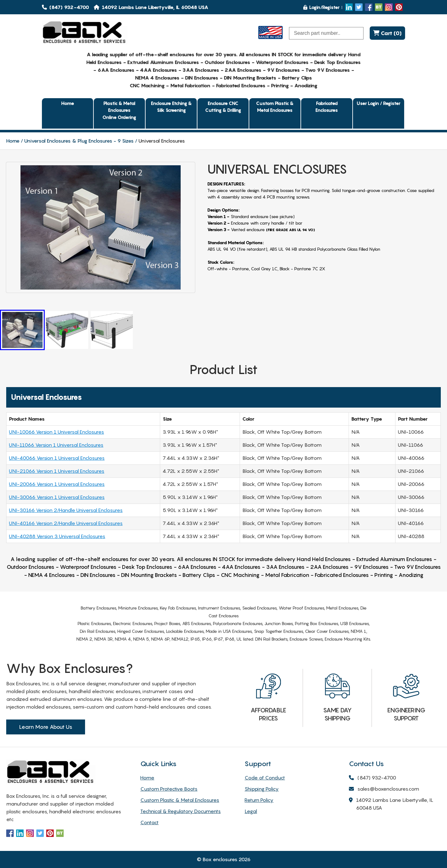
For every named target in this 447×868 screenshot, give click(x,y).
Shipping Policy (262, 789)
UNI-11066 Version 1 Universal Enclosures (56, 445)
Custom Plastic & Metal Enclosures (275, 107)
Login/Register (321, 7)
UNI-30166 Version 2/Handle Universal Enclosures (66, 510)
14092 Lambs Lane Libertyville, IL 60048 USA (391, 804)
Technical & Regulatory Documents (181, 811)
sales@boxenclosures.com (384, 789)
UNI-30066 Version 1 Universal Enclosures (57, 497)
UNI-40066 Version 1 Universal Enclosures (57, 458)
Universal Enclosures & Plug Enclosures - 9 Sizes (79, 141)
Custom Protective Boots (169, 789)
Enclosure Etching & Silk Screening (171, 107)
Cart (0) (387, 33)
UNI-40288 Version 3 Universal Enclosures (57, 536)
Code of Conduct (265, 778)
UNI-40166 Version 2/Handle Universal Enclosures (66, 523)
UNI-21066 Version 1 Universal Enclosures (57, 471)
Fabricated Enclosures (327, 107)
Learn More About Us (46, 727)
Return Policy (259, 800)
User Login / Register (379, 103)
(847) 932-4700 (65, 7)
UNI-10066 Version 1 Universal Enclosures (56, 432)
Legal (251, 811)
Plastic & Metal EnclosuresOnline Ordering (119, 110)
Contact (149, 822)
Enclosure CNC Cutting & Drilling (223, 107)
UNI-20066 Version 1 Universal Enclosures (57, 484)
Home (68, 103)
